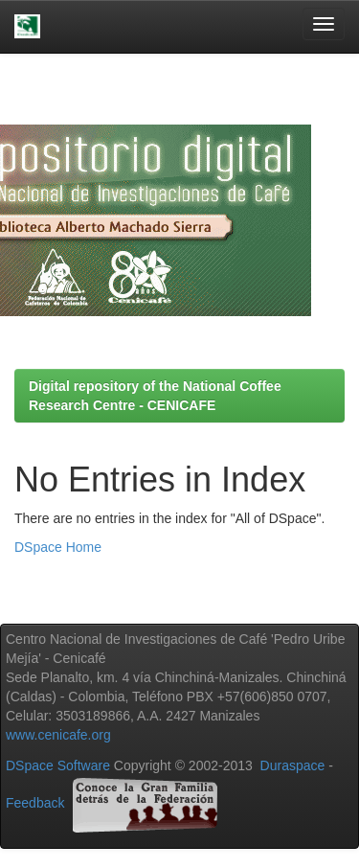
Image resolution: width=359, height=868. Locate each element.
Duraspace (293, 765)
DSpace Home (58, 547)
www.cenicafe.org (58, 735)
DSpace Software (58, 765)
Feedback (35, 803)
